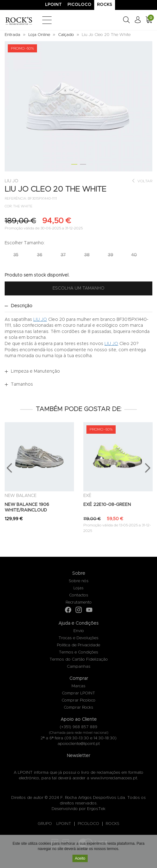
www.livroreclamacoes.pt (114, 778)
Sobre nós (79, 581)
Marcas (78, 686)
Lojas (78, 588)
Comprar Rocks (78, 708)
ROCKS (113, 824)
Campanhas (79, 667)
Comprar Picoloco (78, 700)
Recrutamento (79, 602)
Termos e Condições (78, 652)
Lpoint (53, 5)
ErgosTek (96, 809)
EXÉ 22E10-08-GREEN (107, 505)
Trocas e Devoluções (78, 638)
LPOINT (64, 824)
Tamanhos (22, 384)
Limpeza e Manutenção (35, 371)
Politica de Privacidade (78, 645)
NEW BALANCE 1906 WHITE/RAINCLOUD (27, 507)
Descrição (22, 306)
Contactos (79, 595)
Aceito (80, 859)
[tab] (78, 306)
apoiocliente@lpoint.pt (79, 744)
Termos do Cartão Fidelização (79, 660)
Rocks (105, 5)
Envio (79, 631)
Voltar (142, 181)
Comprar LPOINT (78, 693)
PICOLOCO (88, 824)
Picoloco (79, 5)
